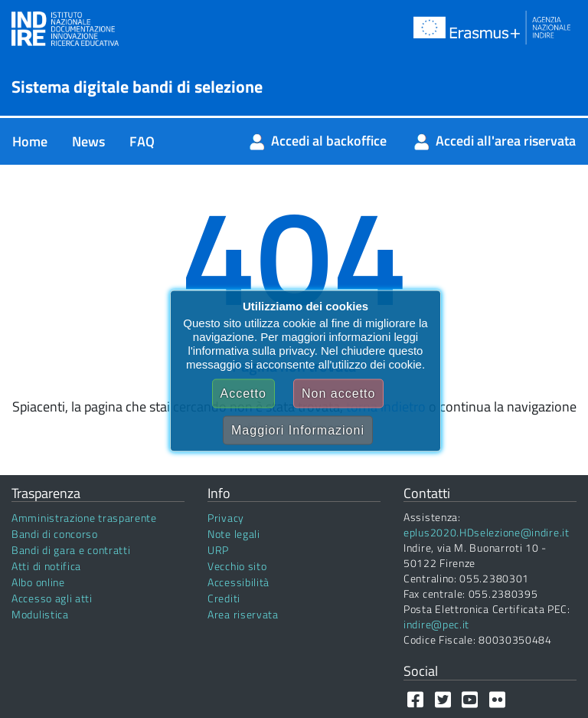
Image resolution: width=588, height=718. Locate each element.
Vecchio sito (237, 566)
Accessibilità (238, 582)
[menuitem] (30, 141)
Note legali (234, 534)
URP (218, 550)
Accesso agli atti (52, 598)
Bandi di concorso (55, 534)
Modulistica (40, 614)
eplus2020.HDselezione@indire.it (487, 532)
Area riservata (243, 614)
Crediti (224, 598)
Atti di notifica (46, 566)
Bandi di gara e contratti (71, 550)
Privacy (226, 518)
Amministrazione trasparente (84, 518)
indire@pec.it (436, 624)
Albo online (38, 582)
